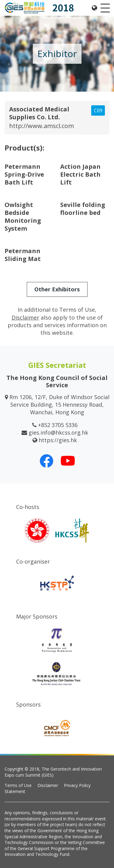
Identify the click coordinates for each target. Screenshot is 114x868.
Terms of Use (18, 785)
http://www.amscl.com (41, 126)
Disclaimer (48, 785)
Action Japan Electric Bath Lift (80, 174)
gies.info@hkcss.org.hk (58, 432)
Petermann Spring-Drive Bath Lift (24, 174)
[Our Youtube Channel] (68, 461)
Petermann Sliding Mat (23, 255)
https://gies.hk (58, 440)
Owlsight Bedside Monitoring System (23, 217)
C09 (98, 110)
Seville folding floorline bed (83, 209)
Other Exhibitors (57, 289)
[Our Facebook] (47, 461)
